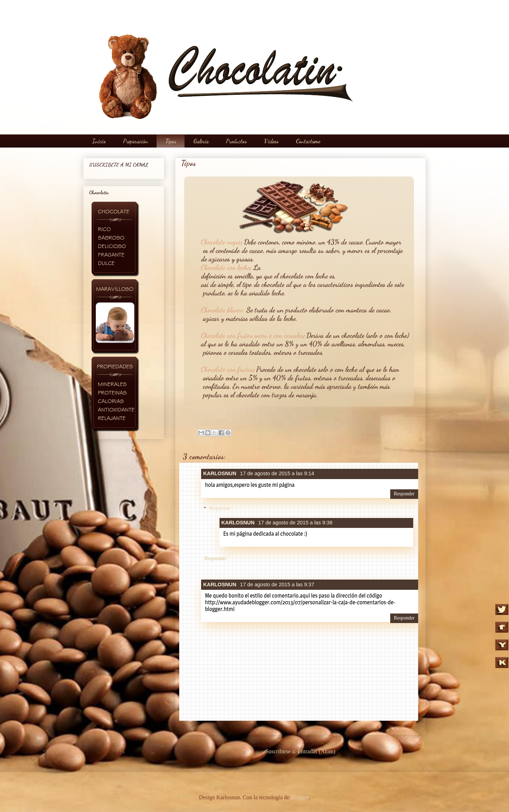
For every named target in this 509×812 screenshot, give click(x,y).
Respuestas (220, 509)
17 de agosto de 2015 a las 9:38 (296, 523)
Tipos (171, 141)
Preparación (136, 141)
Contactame (308, 141)
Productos (236, 141)
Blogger (300, 797)
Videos (271, 141)
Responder (404, 494)
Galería (201, 141)
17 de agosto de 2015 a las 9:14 (277, 473)
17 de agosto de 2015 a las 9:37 (277, 584)
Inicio (99, 141)
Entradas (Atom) (317, 751)
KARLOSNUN (220, 473)
